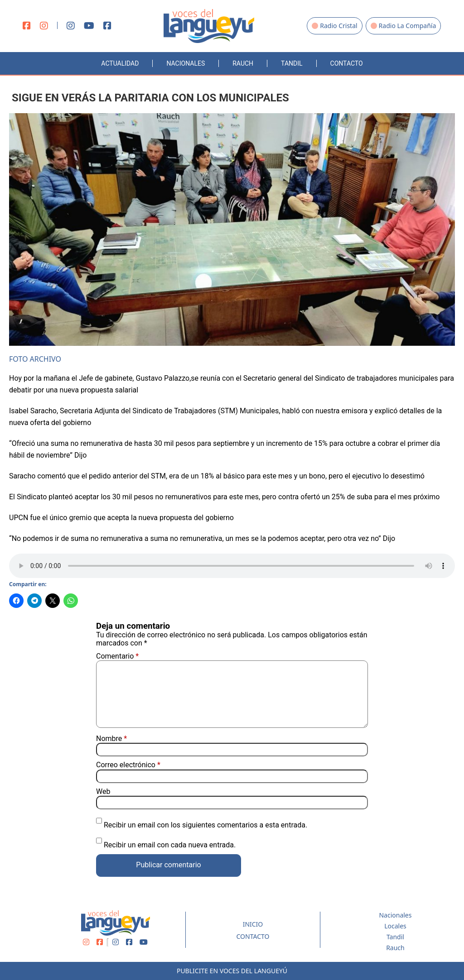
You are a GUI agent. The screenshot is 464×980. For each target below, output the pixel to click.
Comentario (117, 656)
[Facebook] (27, 26)
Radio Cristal (334, 26)
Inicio (253, 924)
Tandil (292, 63)
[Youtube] (89, 26)
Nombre (111, 739)
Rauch (243, 63)
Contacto (347, 63)
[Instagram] (44, 26)
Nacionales (186, 63)
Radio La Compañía (404, 26)
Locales (395, 926)
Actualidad (120, 63)
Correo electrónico (128, 765)
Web (103, 792)
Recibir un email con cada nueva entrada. (170, 845)
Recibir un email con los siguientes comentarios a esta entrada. (205, 825)
